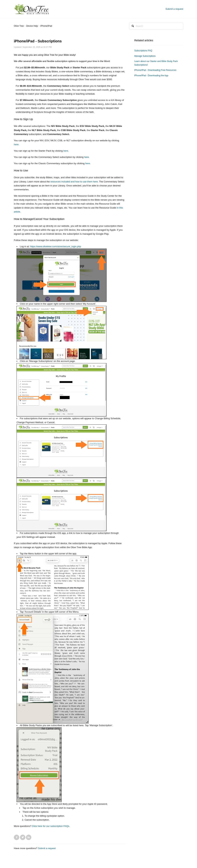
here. (17, 144)
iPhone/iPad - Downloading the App (151, 76)
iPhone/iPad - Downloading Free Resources (155, 70)
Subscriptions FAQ (143, 51)
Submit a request (174, 9)
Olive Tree (19, 26)
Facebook (17, 837)
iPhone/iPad (46, 26)
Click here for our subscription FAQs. (51, 826)
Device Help (32, 26)
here (66, 151)
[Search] (156, 26)
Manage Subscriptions (145, 56)
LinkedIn (29, 837)
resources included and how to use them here (74, 182)
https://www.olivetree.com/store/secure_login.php (56, 246)
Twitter (23, 837)
